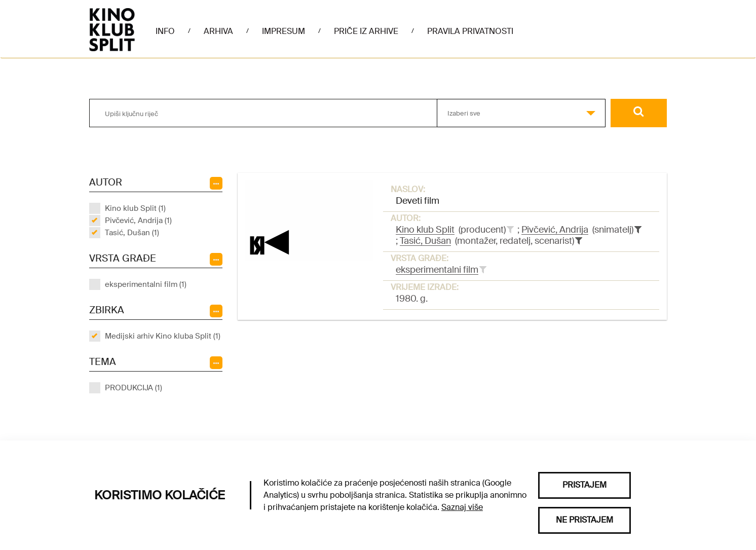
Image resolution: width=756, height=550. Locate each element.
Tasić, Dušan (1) (132, 233)
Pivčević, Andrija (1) (138, 221)
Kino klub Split (425, 230)
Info (165, 31)
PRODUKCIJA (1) (134, 388)
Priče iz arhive (366, 31)
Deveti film (418, 201)
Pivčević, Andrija (555, 230)
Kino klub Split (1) (135, 208)
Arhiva (218, 31)
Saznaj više (462, 507)
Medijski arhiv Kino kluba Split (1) (163, 336)
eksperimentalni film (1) (146, 284)
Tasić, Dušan (425, 241)
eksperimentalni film (437, 270)
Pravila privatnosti (470, 31)
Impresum (283, 31)
